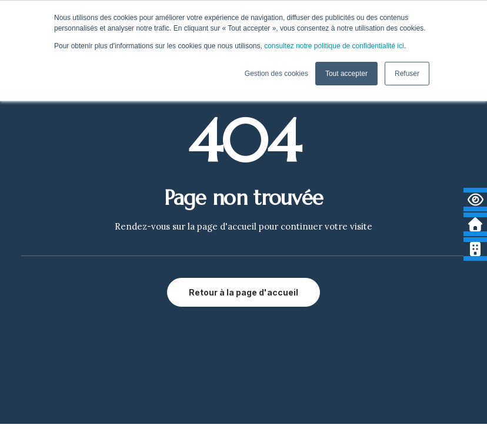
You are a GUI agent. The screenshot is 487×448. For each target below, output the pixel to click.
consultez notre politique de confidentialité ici (334, 46)
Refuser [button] (407, 74)
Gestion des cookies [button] (276, 74)
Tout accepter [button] (346, 74)
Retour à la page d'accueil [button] (243, 292)
